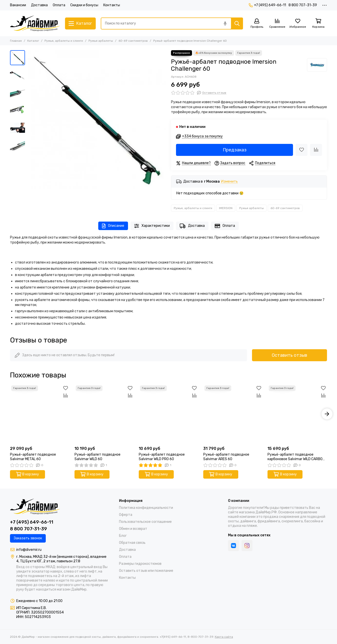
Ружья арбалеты (101, 41)
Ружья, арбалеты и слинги (64, 41)
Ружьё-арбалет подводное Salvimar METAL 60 (33, 457)
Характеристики (152, 226)
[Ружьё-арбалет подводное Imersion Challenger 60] (97, 119)
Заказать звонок (28, 538)
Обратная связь (132, 543)
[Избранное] (298, 24)
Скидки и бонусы (84, 5)
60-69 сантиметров (133, 41)
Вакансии (18, 5)
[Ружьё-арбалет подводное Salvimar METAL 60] (40, 414)
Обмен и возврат (133, 529)
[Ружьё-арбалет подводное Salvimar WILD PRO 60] (168, 414)
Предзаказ (235, 150)
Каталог (33, 41)
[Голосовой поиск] (225, 23)
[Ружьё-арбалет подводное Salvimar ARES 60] (233, 414)
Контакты (112, 5)
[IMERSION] (317, 65)
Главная (16, 41)
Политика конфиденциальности (146, 508)
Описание (113, 226)
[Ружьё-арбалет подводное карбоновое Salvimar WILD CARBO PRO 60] (297, 414)
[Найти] (237, 23)
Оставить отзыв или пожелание (146, 571)
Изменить (229, 182)
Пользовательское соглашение (145, 522)
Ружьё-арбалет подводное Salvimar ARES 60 (226, 457)
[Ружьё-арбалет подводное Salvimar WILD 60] (104, 414)
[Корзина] (318, 24)
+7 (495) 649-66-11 (267, 5)
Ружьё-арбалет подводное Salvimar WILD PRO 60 (162, 457)
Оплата (59, 5)
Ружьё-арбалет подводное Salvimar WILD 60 (97, 457)
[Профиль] (257, 24)
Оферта (126, 515)
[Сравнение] (277, 24)
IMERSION (226, 208)
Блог (123, 536)
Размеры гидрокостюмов (140, 564)
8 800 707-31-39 (303, 5)
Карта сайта (224, 637)
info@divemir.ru (29, 550)
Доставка (39, 5)
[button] (327, 414)
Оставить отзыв (289, 355)
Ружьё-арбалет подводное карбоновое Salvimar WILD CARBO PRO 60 (295, 457)
